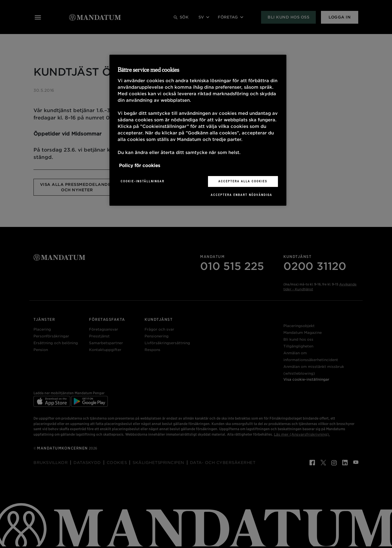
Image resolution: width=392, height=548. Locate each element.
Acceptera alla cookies (243, 181)
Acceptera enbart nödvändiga (241, 195)
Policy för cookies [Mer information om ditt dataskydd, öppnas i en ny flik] (140, 166)
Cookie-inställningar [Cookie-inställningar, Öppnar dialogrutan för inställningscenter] (143, 181)
